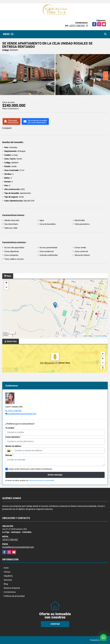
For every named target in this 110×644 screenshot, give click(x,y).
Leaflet (85, 336)
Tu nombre (10, 428)
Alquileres (8, 576)
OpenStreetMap (101, 336)
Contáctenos (10, 592)
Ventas (7, 572)
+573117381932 (77, 26)
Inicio (6, 568)
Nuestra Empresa (12, 588)
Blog (6, 584)
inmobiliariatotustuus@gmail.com (22, 414)
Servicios (8, 580)
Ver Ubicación (48, 363)
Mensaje (9, 455)
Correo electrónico (13, 437)
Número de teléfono (14, 446)
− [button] (6, 287)
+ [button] (6, 283)
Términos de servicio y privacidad (41, 480)
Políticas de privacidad (14, 596)
